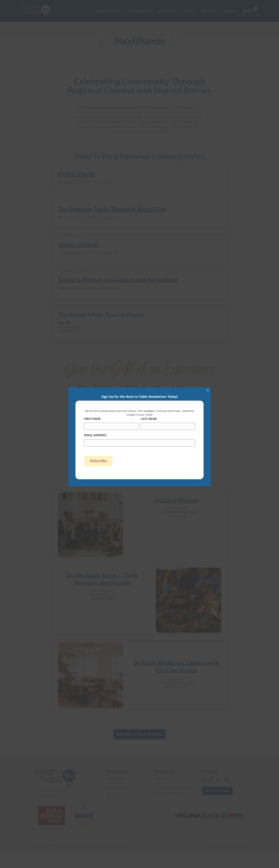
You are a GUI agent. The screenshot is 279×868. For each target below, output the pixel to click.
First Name (92, 419)
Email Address (95, 435)
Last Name (149, 419)
